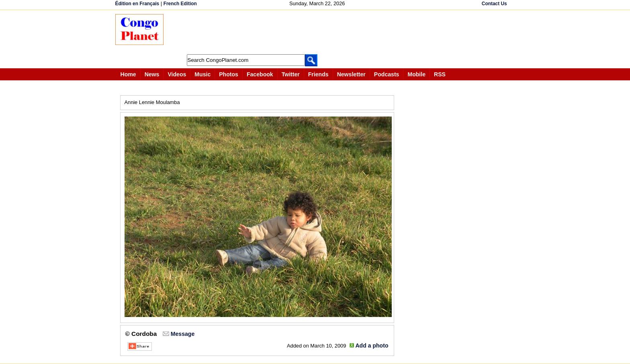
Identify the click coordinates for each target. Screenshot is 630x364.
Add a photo (372, 346)
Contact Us (494, 4)
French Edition (180, 4)
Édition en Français (137, 4)
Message (183, 334)
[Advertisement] (318, 32)
